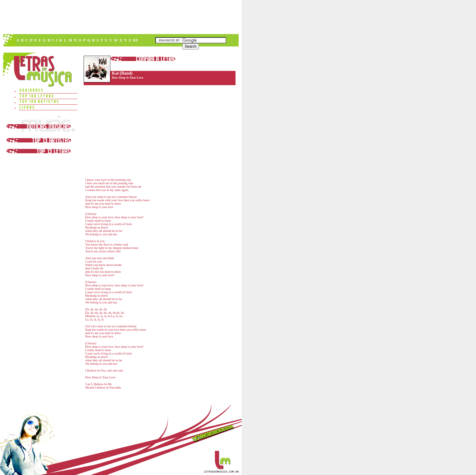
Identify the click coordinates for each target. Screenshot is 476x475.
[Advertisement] (121, 17)
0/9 (135, 40)
